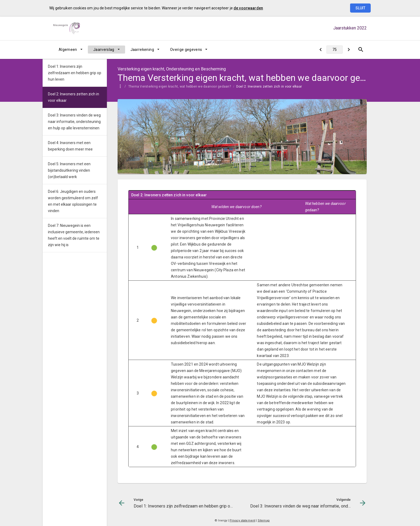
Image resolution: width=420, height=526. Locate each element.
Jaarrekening (142, 50)
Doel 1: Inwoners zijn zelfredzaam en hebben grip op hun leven (75, 73)
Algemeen (68, 50)
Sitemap (264, 521)
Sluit (360, 8)
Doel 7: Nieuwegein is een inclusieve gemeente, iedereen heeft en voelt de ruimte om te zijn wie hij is (74, 235)
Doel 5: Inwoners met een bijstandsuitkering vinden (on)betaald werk (69, 170)
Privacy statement (242, 521)
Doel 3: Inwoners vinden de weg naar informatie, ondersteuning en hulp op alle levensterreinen (74, 122)
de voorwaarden (248, 8)
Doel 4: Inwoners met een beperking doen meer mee (70, 146)
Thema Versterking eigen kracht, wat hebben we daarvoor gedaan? (180, 87)
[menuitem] (71, 50)
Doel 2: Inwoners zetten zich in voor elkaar (269, 87)
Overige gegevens (186, 50)
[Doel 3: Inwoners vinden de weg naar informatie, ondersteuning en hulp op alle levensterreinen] (349, 50)
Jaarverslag (104, 50)
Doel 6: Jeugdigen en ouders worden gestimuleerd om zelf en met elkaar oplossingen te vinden (73, 201)
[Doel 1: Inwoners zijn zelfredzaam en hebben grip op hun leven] (320, 50)
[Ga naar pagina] (335, 50)
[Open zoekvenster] (361, 50)
